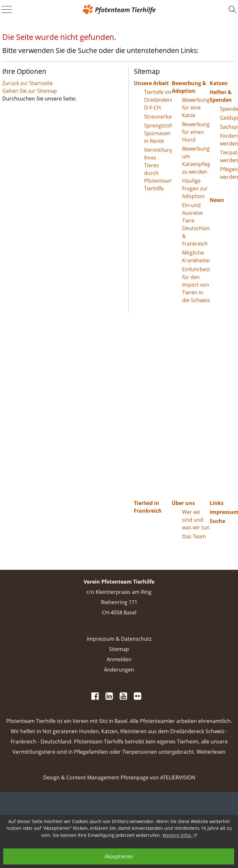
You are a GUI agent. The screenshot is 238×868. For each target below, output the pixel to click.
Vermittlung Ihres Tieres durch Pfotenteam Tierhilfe (158, 169)
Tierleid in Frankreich (148, 507)
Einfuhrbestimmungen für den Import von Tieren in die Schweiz (196, 285)
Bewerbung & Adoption (189, 87)
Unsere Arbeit (151, 83)
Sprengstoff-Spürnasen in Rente (158, 133)
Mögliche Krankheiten (196, 256)
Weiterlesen (211, 752)
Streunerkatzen (158, 117)
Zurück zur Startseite (27, 83)
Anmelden (119, 659)
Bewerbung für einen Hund (196, 132)
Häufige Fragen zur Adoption (195, 188)
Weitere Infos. (177, 835)
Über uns (183, 503)
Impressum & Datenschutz (119, 639)
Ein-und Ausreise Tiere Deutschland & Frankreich (196, 224)
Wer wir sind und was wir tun (196, 520)
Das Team (194, 536)
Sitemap (119, 649)
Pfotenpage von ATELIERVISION (158, 777)
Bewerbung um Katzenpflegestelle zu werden (196, 160)
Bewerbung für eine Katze (196, 108)
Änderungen (119, 670)
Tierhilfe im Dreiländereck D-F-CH (158, 100)
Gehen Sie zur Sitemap (30, 91)
